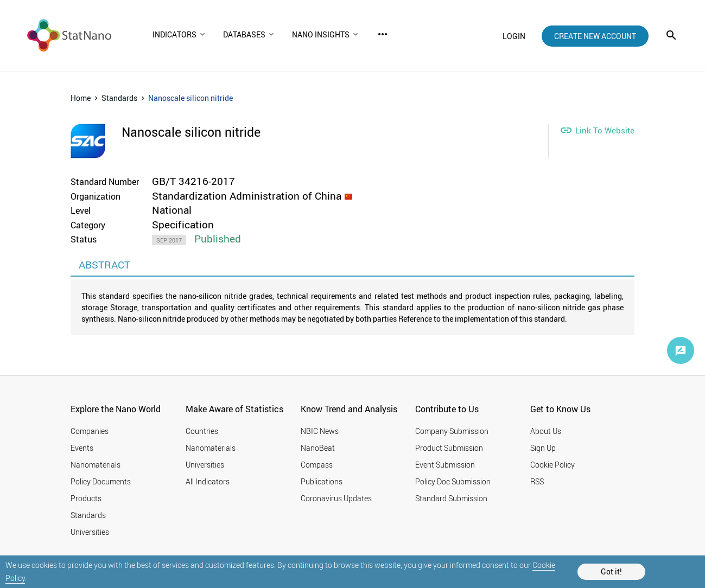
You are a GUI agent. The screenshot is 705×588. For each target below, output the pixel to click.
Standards (119, 98)
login (514, 36)
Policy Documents (101, 481)
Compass (317, 465)
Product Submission (449, 448)
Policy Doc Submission (453, 481)
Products (86, 498)
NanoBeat (318, 448)
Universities (90, 532)
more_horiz (383, 34)
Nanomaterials (96, 465)
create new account (595, 36)
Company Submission (452, 431)
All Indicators (208, 481)
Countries (202, 431)
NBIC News (320, 431)
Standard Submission (451, 498)
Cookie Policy (552, 465)
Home (81, 98)
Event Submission (445, 465)
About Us (546, 431)
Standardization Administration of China (247, 196)
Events (82, 448)
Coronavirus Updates (336, 498)
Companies (90, 431)
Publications (322, 481)
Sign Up (543, 448)
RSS (537, 481)
